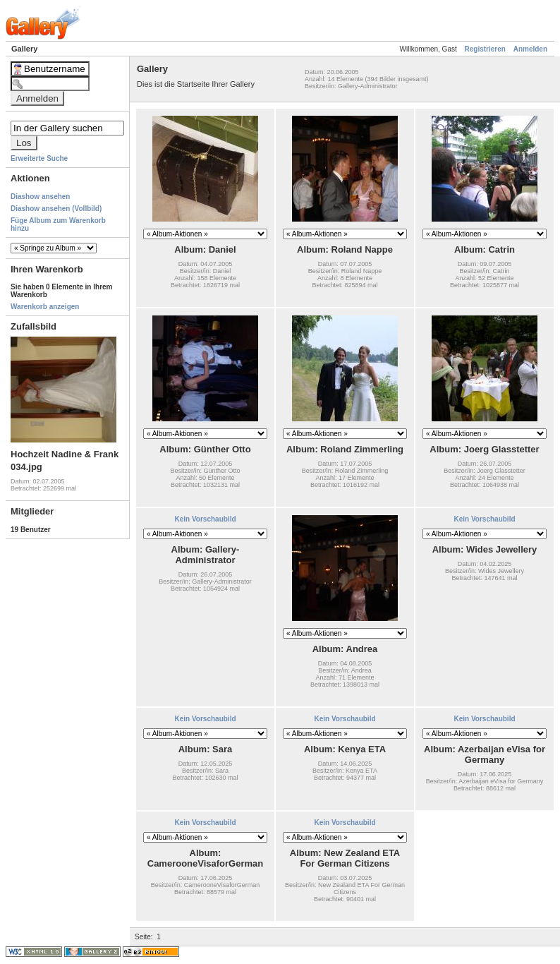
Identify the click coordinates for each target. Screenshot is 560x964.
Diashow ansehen (40, 197)
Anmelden (530, 49)
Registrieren (485, 49)
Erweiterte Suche (39, 158)
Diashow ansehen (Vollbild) (56, 209)
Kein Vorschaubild (205, 519)
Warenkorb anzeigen (45, 307)
